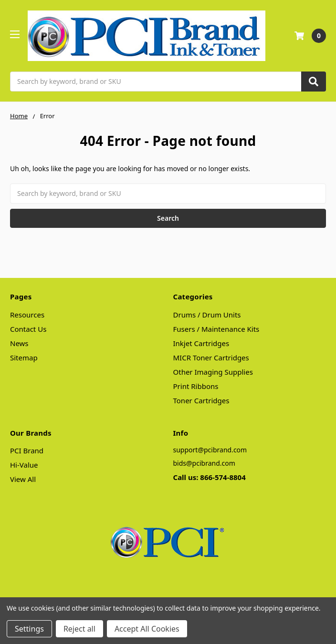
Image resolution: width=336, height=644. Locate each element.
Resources (27, 315)
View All (23, 479)
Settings (29, 629)
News (19, 343)
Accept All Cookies (147, 629)
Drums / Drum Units (207, 315)
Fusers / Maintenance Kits (216, 329)
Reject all (79, 629)
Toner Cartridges (201, 400)
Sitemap (24, 358)
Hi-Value (24, 465)
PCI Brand (27, 450)
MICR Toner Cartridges (211, 358)
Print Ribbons (196, 386)
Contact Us (28, 329)
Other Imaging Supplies (213, 372)
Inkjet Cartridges (201, 343)
